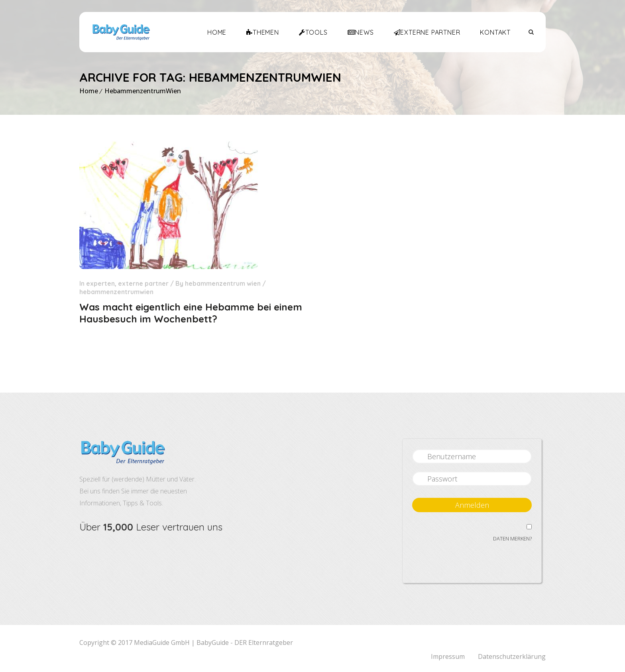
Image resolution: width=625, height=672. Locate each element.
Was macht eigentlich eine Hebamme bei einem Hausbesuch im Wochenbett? (191, 313)
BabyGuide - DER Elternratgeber (245, 643)
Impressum (448, 656)
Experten (100, 283)
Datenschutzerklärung (512, 656)
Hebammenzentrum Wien (223, 283)
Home (89, 91)
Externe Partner (143, 283)
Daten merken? (512, 538)
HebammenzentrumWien (143, 91)
